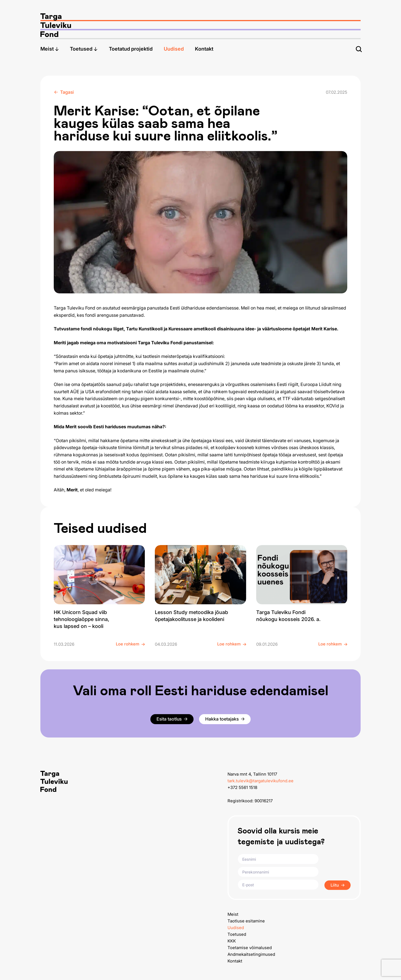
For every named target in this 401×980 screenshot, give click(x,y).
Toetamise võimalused (250, 948)
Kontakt (204, 49)
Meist (50, 49)
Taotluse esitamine (246, 921)
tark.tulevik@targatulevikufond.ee (261, 781)
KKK (232, 941)
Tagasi (64, 92)
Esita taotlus (172, 719)
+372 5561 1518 (242, 787)
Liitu (338, 885)
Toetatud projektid (131, 49)
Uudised (174, 49)
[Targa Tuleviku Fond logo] (200, 20)
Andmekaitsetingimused (251, 954)
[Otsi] (359, 49)
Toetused (84, 49)
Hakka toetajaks (225, 719)
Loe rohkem (130, 644)
